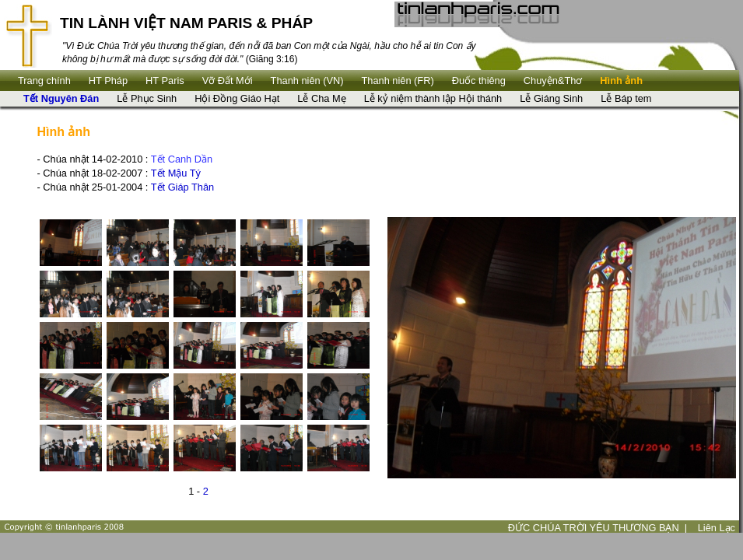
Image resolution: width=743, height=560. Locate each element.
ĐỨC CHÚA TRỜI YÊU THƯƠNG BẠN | (598, 528)
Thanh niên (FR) (398, 80)
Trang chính (44, 80)
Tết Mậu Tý (176, 173)
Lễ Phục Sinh (147, 98)
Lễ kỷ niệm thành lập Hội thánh (433, 98)
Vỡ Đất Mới (228, 80)
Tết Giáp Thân (182, 187)
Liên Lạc (717, 528)
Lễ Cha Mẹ (321, 98)
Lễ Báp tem (626, 98)
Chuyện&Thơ (553, 80)
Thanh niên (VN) (307, 80)
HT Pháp (108, 80)
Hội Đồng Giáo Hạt (237, 98)
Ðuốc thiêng (479, 80)
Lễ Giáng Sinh (551, 98)
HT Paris (165, 80)
